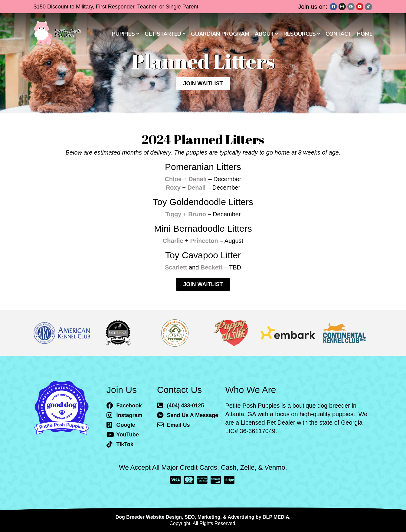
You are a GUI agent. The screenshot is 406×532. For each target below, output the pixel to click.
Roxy (173, 188)
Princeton (204, 241)
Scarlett (176, 267)
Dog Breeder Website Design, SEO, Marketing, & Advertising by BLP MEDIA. (203, 517)
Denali (198, 179)
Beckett (211, 267)
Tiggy (173, 214)
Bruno (197, 214)
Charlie (173, 241)
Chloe (173, 179)
